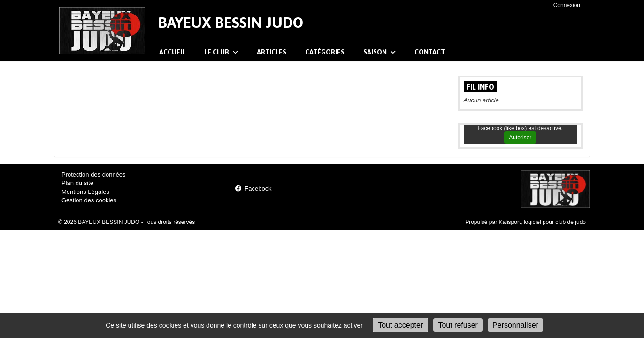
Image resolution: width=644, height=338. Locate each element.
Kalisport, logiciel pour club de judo (542, 222)
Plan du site (77, 183)
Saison (379, 52)
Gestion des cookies (89, 200)
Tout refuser (458, 325)
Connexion (567, 5)
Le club (221, 52)
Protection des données (94, 174)
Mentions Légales (85, 192)
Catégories (325, 52)
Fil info (480, 87)
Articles (272, 52)
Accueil (172, 52)
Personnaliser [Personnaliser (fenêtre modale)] (515, 325)
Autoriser (520, 138)
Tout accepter (400, 325)
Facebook (253, 188)
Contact (430, 52)
